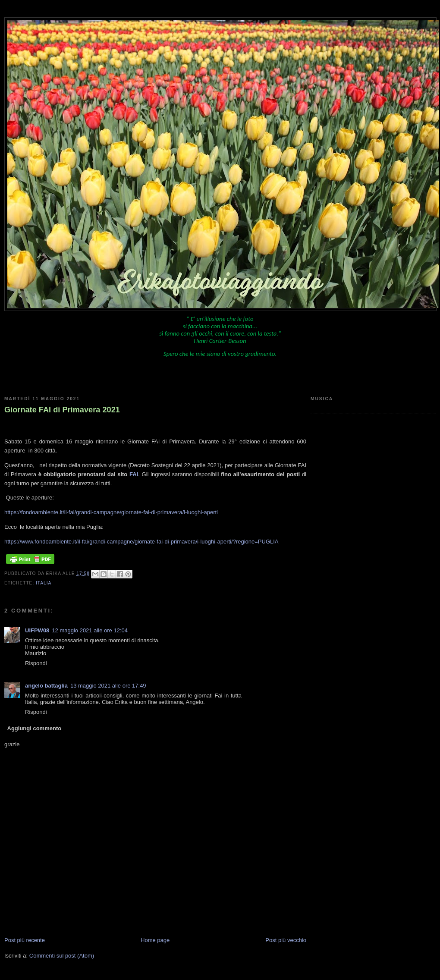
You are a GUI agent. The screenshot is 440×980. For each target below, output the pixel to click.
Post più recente (25, 940)
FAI (134, 474)
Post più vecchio (286, 940)
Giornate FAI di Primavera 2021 (62, 410)
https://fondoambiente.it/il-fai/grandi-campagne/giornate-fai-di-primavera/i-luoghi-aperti (111, 512)
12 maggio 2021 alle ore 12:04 (90, 630)
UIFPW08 (37, 630)
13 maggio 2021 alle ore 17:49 (108, 686)
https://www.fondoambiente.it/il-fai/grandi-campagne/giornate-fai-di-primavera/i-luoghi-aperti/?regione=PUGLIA (141, 542)
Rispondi (36, 663)
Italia (44, 583)
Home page (155, 940)
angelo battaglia (46, 686)
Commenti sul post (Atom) (62, 956)
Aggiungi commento (35, 728)
